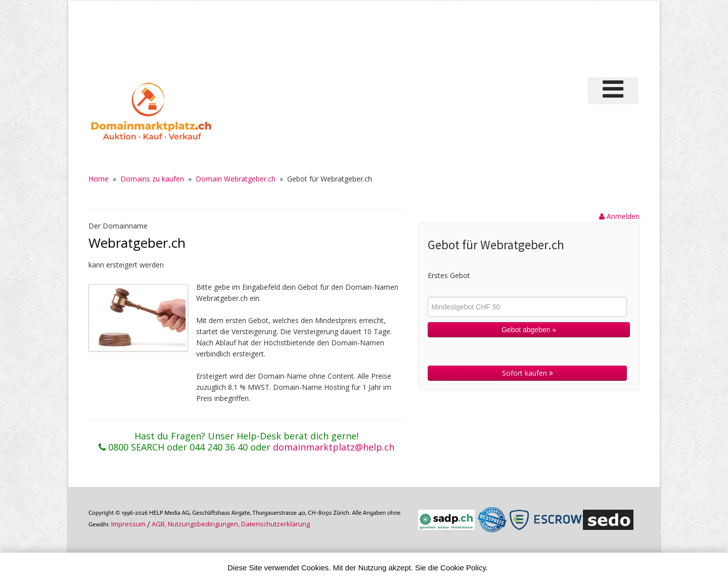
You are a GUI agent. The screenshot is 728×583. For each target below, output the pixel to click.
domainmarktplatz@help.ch (334, 447)
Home (99, 179)
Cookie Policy (463, 568)
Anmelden (619, 216)
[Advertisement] (470, 37)
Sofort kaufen (528, 373)
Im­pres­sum (128, 524)
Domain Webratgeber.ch (236, 179)
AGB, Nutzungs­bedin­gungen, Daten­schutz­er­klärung (231, 524)
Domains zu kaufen (152, 179)
